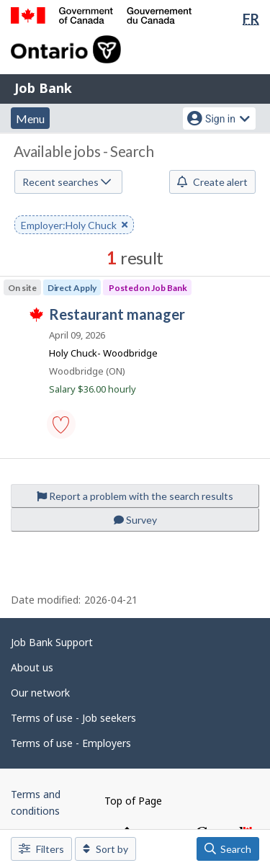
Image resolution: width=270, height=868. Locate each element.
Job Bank (43, 88)
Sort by (105, 849)
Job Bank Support (52, 642)
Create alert (212, 182)
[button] (61, 424)
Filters (41, 849)
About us (32, 667)
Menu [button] (30, 118)
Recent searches (67, 182)
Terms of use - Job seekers (73, 718)
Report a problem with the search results (135, 496)
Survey (135, 520)
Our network (40, 693)
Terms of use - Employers (71, 743)
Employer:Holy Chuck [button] (74, 226)
